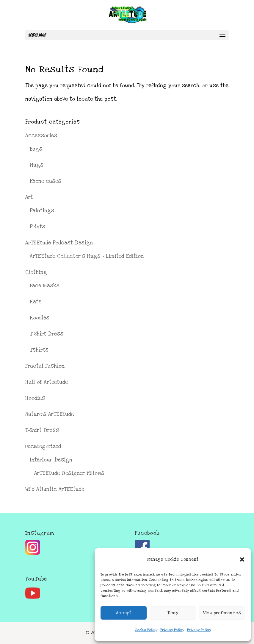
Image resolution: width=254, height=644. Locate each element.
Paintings (42, 211)
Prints (37, 227)
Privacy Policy (172, 630)
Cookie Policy (146, 630)
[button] (242, 559)
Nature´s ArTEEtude (50, 414)
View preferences (222, 613)
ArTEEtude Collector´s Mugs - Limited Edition (87, 256)
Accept (124, 613)
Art (29, 197)
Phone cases (46, 181)
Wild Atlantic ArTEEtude (55, 489)
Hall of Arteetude (47, 382)
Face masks (45, 286)
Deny (173, 613)
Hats (36, 302)
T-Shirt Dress (47, 334)
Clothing (36, 272)
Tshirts (39, 350)
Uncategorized (43, 446)
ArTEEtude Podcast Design (59, 243)
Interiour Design (51, 460)
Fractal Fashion (45, 366)
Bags (36, 149)
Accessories (41, 136)
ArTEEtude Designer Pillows (69, 473)
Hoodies (40, 318)
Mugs (37, 165)
